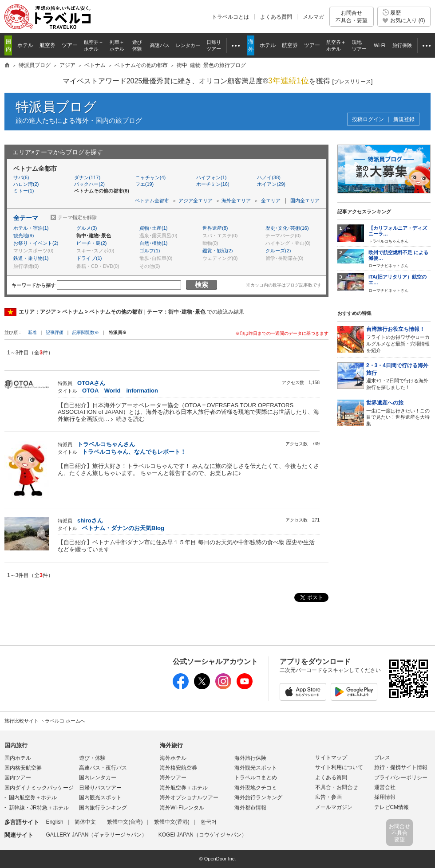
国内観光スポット (100, 797)
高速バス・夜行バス (103, 768)
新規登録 (404, 120)
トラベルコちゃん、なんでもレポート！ (134, 452)
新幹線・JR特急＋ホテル (39, 808)
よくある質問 (276, 17)
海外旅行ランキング (258, 797)
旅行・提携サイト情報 (401, 767)
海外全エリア (236, 200)
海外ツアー (173, 778)
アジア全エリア (196, 200)
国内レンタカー (98, 778)
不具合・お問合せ (336, 787)
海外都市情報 (250, 808)
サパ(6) (21, 177)
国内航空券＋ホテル (33, 797)
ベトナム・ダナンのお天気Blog (123, 528)
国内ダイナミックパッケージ (39, 788)
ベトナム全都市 (152, 200)
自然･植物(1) (153, 243)
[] (353, 82)
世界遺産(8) (215, 228)
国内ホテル (18, 758)
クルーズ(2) (278, 251)
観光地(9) (24, 236)
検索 (202, 285)
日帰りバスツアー (100, 788)
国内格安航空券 (23, 768)
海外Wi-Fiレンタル (182, 808)
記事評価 (55, 332)
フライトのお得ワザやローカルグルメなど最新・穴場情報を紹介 (398, 339)
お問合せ (352, 17)
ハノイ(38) (269, 177)
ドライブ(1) (89, 258)
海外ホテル (173, 758)
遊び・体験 (92, 758)
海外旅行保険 (250, 758)
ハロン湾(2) (26, 184)
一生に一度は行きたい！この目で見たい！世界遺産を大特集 (398, 413)
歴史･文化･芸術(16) (287, 228)
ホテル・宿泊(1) (31, 228)
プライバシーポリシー (401, 778)
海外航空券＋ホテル (184, 788)
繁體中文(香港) (172, 822)
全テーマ (26, 218)
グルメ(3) (87, 228)
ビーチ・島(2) (91, 243)
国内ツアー (18, 778)
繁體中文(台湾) (125, 822)
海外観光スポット (256, 768)
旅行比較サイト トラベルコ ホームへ (45, 721)
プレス (382, 758)
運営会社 (385, 787)
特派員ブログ (56, 107)
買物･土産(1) (153, 228)
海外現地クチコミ (256, 788)
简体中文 (85, 822)
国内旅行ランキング (103, 808)
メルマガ (313, 17)
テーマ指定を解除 (77, 217)
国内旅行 (16, 745)
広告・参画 (328, 797)
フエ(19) (145, 184)
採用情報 (385, 797)
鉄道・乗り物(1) (31, 258)
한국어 (209, 822)
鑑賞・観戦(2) (217, 251)
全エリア (271, 200)
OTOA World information (120, 391)
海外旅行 (171, 745)
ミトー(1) (24, 191)
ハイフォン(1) (211, 177)
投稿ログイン (368, 120)
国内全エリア (305, 200)
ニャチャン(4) (150, 177)
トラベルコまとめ (256, 778)
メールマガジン (334, 807)
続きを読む (130, 419)
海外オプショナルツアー (189, 797)
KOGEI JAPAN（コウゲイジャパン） (203, 835)
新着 (33, 332)
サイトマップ (331, 758)
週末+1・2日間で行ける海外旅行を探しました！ (398, 376)
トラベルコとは (230, 17)
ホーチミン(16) (213, 184)
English (54, 822)
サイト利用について (339, 767)
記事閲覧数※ (86, 332)
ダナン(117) (87, 177)
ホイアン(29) (271, 184)
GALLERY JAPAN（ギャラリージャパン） (96, 835)
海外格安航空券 (178, 768)
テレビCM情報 (392, 807)
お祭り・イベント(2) (36, 243)
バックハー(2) (89, 184)
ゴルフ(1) (150, 251)
